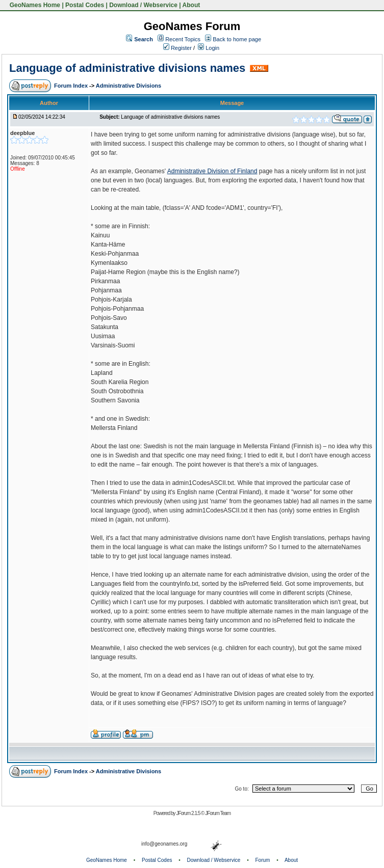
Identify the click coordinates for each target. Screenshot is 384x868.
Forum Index (72, 86)
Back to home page (237, 39)
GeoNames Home (34, 5)
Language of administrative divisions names (127, 68)
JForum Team (218, 813)
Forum (263, 860)
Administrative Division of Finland (212, 171)
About (191, 5)
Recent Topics (183, 39)
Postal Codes (85, 5)
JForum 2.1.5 (188, 813)
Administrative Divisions (129, 86)
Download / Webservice (143, 5)
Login (209, 48)
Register (177, 48)
